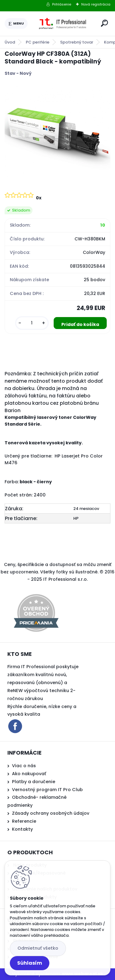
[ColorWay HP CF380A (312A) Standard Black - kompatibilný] (57, 133)
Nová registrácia (96, 4)
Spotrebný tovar (77, 42)
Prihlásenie (62, 4)
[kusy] (32, 323)
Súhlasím (30, 963)
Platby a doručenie (34, 782)
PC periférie (38, 42)
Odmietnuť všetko (38, 948)
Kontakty (22, 829)
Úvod (10, 42)
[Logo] (63, 24)
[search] (104, 23)
